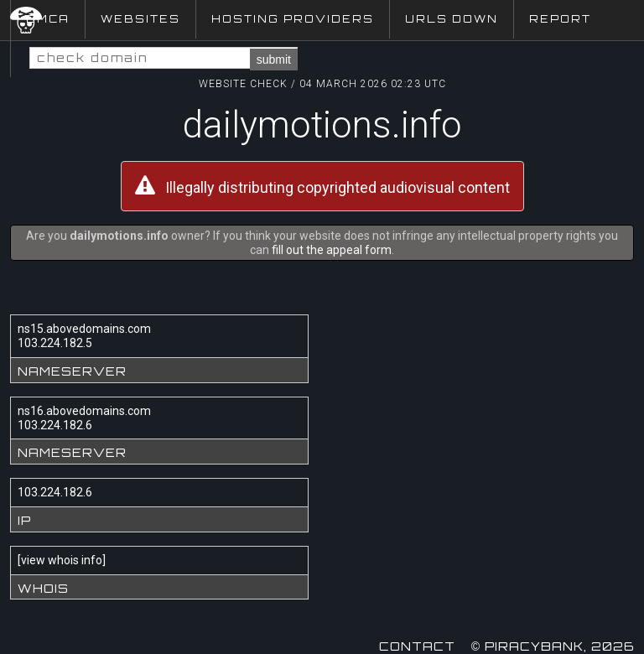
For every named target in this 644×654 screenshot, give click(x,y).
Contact (417, 646)
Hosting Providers (293, 19)
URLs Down (452, 19)
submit (274, 60)
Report (560, 19)
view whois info (62, 560)
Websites (140, 19)
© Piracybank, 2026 (553, 646)
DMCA (48, 19)
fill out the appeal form (332, 250)
